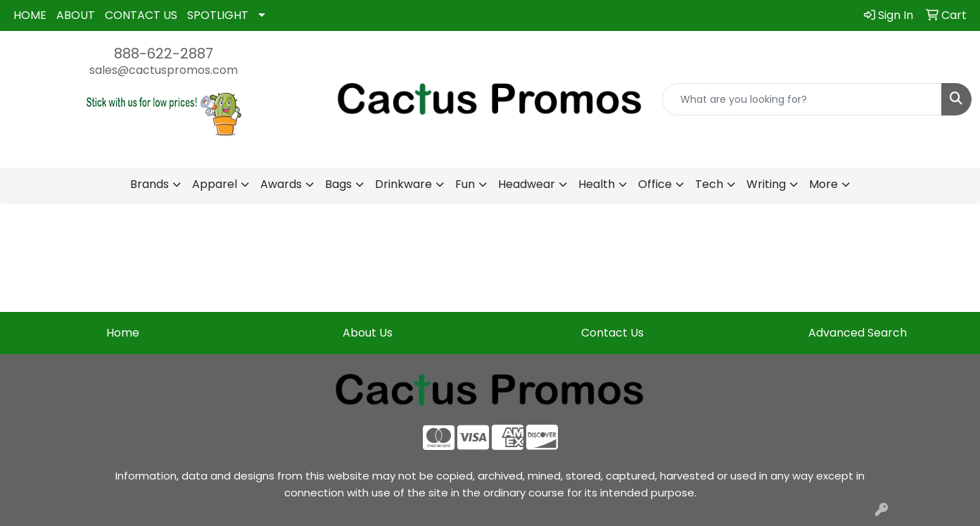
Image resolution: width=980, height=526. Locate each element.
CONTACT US (141, 15)
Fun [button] (465, 184)
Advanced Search (858, 333)
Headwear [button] (527, 184)
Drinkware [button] (403, 184)
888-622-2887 (164, 54)
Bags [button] (338, 184)
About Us (368, 333)
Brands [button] (149, 184)
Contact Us (612, 333)
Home (123, 333)
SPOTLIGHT (218, 15)
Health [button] (597, 184)
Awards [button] (281, 184)
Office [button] (655, 184)
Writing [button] (766, 184)
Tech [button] (709, 184)
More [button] (823, 184)
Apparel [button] (215, 184)
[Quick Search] (802, 99)
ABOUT (76, 15)
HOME (30, 15)
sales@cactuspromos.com (164, 70)
